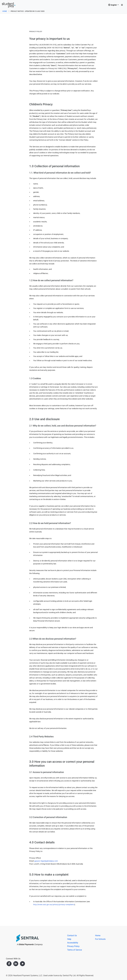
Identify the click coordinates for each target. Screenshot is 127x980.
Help (69, 939)
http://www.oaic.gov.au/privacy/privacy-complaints (54, 905)
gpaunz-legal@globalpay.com (46, 861)
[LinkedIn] (16, 963)
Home (5, 11)
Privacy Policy (73, 946)
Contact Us (72, 936)
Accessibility (73, 943)
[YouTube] (22, 963)
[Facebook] (9, 963)
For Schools (100, 939)
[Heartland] (22, 939)
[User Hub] (9, 5)
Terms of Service (75, 950)
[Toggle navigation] (122, 5)
